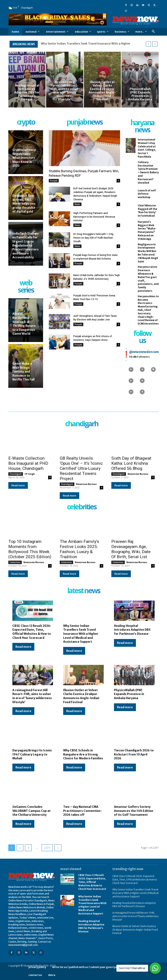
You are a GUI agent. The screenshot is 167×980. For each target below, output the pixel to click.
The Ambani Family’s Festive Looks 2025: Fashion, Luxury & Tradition (79, 549)
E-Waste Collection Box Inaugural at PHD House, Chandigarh (28, 463)
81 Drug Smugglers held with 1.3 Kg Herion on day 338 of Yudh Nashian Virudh (93, 238)
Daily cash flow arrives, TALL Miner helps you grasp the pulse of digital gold (24, 204)
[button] (153, 32)
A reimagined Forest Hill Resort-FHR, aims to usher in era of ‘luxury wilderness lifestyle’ (32, 696)
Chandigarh (16, 474)
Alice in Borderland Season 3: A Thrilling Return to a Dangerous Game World (24, 324)
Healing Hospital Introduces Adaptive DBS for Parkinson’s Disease (132, 630)
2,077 (47, 848)
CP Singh (30, 474)
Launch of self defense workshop (147, 194)
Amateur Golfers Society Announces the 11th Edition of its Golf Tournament (134, 811)
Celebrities (15, 562)
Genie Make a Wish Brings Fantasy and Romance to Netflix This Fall (23, 372)
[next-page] (58, 848)
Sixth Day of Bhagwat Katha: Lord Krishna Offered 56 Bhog (131, 463)
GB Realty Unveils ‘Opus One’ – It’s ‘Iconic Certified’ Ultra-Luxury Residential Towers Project (81, 468)
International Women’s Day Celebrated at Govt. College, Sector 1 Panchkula (147, 148)
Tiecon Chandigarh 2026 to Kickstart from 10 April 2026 (134, 754)
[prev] (148, 44)
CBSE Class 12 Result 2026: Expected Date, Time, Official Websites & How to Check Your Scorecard (32, 632)
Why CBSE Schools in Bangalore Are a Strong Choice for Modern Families (83, 754)
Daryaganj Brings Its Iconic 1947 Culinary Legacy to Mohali (32, 754)
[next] (155, 44)
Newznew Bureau (86, 484)
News (77, 204)
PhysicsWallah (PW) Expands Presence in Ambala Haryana (129, 694)
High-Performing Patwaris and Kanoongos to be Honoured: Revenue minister (94, 217)
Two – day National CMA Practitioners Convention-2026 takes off (83, 811)
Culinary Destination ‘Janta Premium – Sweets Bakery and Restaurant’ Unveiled (148, 172)
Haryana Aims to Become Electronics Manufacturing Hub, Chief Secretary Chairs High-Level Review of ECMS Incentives (148, 310)
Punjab (54, 181)
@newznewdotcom (144, 352)
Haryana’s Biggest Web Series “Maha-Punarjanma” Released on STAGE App (147, 230)
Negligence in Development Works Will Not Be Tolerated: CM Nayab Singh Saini (148, 253)
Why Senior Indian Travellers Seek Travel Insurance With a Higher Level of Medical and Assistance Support (81, 634)
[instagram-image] (131, 369)
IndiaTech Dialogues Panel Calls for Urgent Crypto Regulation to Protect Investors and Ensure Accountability (25, 246)
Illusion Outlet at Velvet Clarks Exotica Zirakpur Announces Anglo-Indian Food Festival (81, 696)
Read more (18, 485)
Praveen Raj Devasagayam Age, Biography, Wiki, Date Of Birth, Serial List (131, 549)
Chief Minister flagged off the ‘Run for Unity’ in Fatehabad (147, 211)
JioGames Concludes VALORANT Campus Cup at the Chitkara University (31, 811)
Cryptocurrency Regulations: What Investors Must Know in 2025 (24, 158)
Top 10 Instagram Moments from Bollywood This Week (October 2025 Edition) (30, 549)
